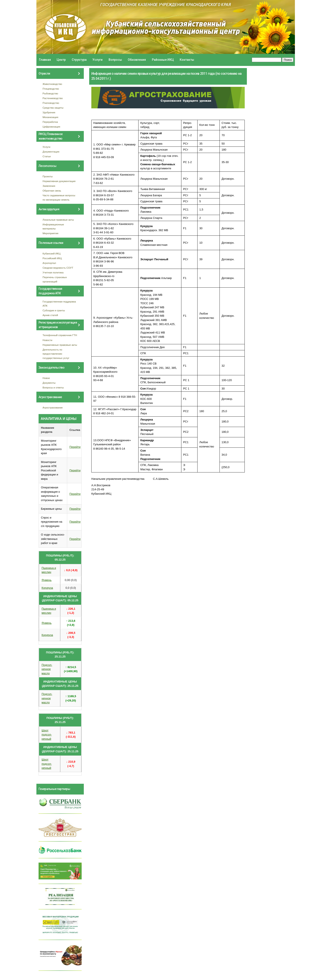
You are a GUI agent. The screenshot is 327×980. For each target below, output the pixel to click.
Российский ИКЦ (52, 258)
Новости (47, 340)
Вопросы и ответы (53, 387)
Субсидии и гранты (54, 310)
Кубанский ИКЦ (52, 253)
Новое (46, 378)
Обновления (137, 60)
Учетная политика (53, 272)
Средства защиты (53, 108)
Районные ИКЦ (163, 60)
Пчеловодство (51, 103)
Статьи (47, 156)
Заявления (49, 186)
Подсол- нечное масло (47, 669)
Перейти (75, 447)
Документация (51, 152)
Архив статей (50, 315)
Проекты (48, 176)
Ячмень (47, 580)
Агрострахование (53, 407)
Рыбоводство (50, 93)
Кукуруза (47, 588)
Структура (79, 60)
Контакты (187, 60)
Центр (61, 60)
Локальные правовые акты (58, 220)
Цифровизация (51, 127)
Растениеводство (53, 98)
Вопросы (115, 60)
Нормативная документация (59, 181)
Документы (49, 383)
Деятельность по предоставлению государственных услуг (56, 354)
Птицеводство (51, 89)
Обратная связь (52, 191)
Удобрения (49, 112)
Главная (45, 60)
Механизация (51, 117)
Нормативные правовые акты (60, 345)
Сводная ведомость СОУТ (58, 268)
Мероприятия (51, 233)
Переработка (50, 122)
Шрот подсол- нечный (47, 735)
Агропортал (49, 263)
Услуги (97, 60)
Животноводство (52, 84)
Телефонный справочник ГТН (60, 335)
